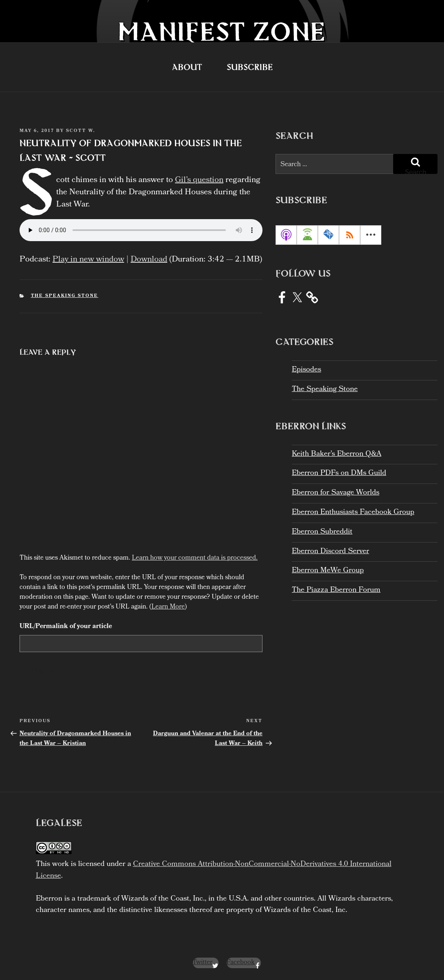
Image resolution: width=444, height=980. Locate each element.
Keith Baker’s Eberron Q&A (337, 454)
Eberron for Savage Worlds (336, 493)
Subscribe (250, 67)
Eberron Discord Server (330, 552)
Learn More (168, 607)
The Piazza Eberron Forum (336, 590)
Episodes (306, 370)
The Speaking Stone (65, 296)
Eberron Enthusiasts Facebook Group (353, 513)
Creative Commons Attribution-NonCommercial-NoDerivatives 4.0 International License (214, 870)
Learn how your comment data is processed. (195, 558)
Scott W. (81, 131)
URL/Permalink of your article (66, 627)
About (187, 67)
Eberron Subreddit (322, 532)
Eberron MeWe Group (328, 571)
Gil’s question (194, 180)
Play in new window (88, 260)
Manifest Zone (222, 31)
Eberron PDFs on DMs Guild (339, 474)
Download (149, 260)
